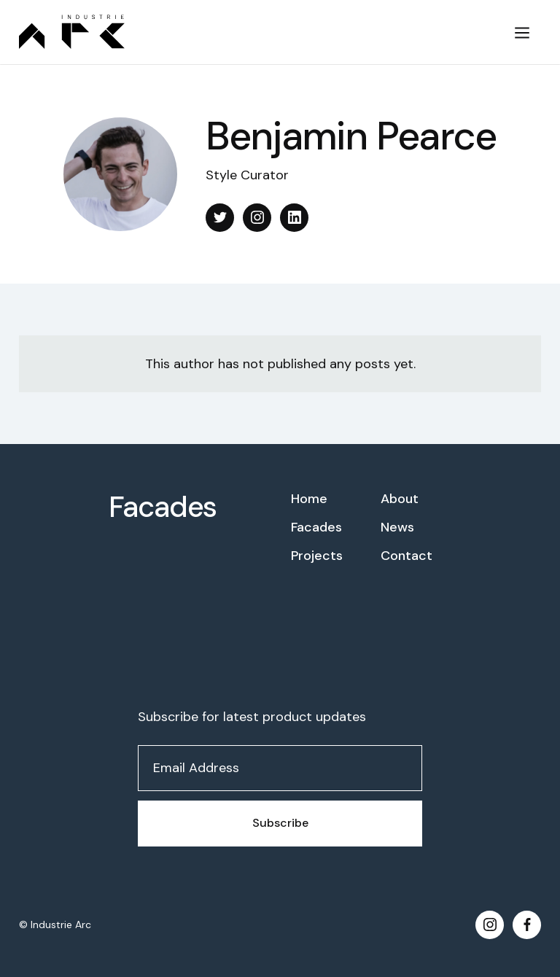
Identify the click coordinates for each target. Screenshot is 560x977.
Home (309, 499)
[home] (255, 32)
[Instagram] (257, 218)
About (400, 499)
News (397, 527)
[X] (220, 218)
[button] (522, 32)
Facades (163, 507)
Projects (317, 556)
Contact (407, 556)
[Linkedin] (294, 218)
